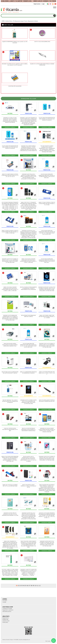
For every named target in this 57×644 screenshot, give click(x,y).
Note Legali (48, 641)
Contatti (4, 602)
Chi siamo (5, 601)
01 (17, 585)
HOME (3, 21)
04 (23, 585)
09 (33, 585)
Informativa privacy (7, 611)
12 (40, 585)
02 (19, 585)
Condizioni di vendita (7, 608)
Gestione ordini (6, 621)
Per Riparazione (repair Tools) (20, 21)
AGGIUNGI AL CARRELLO (10, 127)
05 (25, 585)
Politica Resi (5, 622)
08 (31, 585)
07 (29, 585)
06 (27, 585)
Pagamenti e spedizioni (8, 610)
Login (43, 4)
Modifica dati (5, 619)
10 (36, 585)
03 (21, 585)
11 (38, 585)
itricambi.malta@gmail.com (24, 640)
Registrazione (37, 4)
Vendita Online (9, 21)
